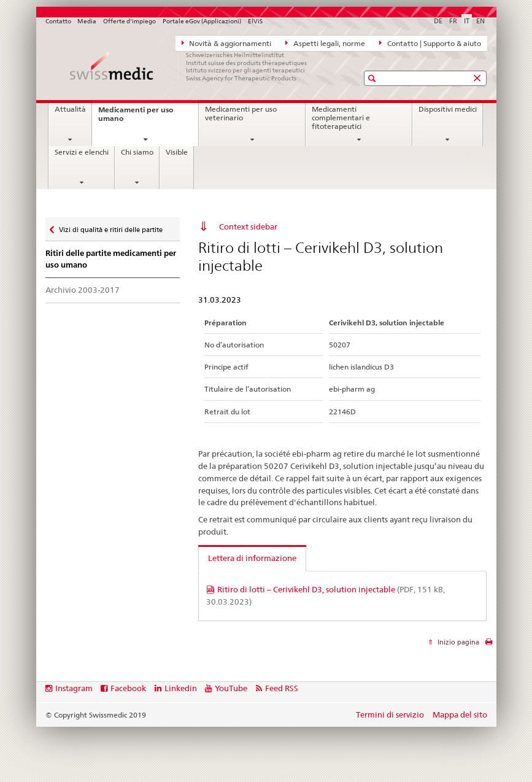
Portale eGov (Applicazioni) (202, 21)
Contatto (58, 21)
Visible (177, 152)
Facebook (128, 688)
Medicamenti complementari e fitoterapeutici (341, 118)
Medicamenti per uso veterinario (241, 114)
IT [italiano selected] (467, 21)
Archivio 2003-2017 (83, 290)
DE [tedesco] (438, 21)
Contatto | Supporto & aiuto (430, 43)
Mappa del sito (460, 714)
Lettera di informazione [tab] (252, 558)
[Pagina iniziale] (190, 66)
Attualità (70, 109)
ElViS (255, 21)
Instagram (74, 688)
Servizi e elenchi (82, 152)
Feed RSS (282, 688)
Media (87, 21)
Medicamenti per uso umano (136, 118)
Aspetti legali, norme (325, 43)
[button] (373, 78)
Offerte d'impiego (129, 21)
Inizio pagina (457, 642)
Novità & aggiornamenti (227, 43)
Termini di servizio (390, 714)
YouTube (231, 688)
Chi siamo (137, 152)
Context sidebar (248, 226)
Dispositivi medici (448, 109)
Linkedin (181, 688)
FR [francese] (453, 21)
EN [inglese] (480, 21)
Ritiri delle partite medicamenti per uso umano (111, 259)
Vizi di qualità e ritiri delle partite (110, 227)
